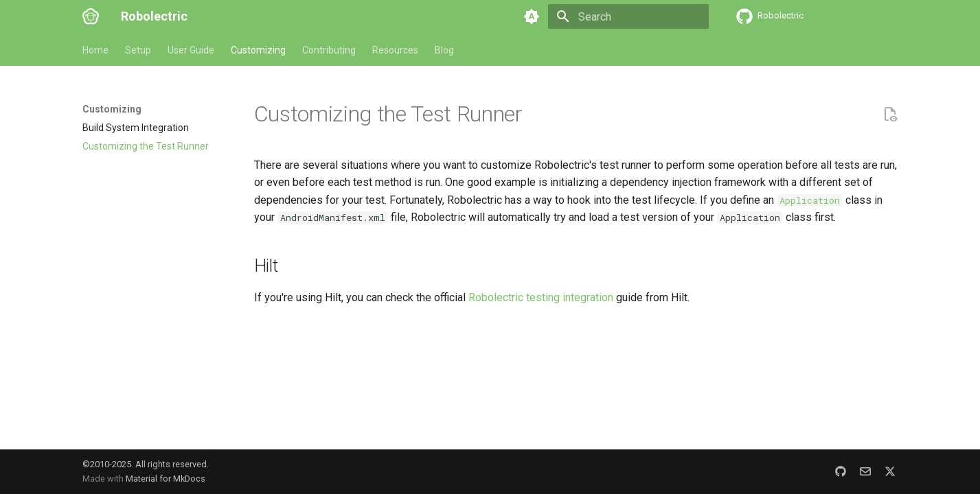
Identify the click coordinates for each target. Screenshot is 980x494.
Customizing (258, 50)
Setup (138, 50)
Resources (395, 50)
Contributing (329, 50)
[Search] (628, 16)
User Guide (191, 50)
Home (95, 50)
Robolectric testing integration (541, 297)
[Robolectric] (91, 16)
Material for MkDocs (166, 479)
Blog (444, 50)
